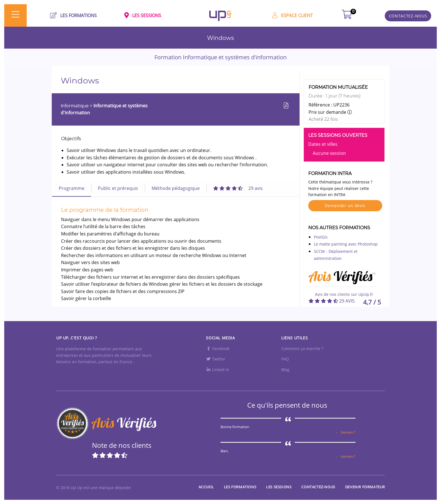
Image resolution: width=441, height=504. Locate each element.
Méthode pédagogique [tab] (176, 188)
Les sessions (279, 487)
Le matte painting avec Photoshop (346, 244)
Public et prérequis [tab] (118, 188)
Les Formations (240, 487)
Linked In (218, 370)
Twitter (216, 359)
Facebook (218, 349)
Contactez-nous (318, 487)
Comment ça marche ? (302, 349)
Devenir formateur (365, 487)
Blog (285, 370)
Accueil (206, 487)
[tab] (238, 188)
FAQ (285, 359)
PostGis (321, 237)
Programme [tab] (72, 188)
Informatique (75, 106)
